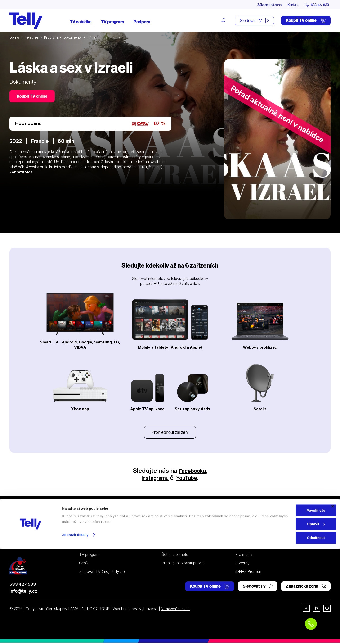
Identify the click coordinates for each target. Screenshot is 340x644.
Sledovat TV (254, 21)
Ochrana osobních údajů (183, 547)
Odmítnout (288, 632)
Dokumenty (76, 38)
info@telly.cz (23, 592)
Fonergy (242, 564)
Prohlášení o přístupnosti (183, 564)
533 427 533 (23, 585)
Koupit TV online (306, 21)
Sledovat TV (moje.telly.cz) (102, 573)
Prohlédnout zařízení (170, 433)
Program (53, 38)
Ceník (84, 564)
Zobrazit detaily (75, 629)
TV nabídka (81, 22)
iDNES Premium (249, 573)
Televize (33, 38)
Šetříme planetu (175, 556)
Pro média (244, 556)
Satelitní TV (172, 539)
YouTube (190, 479)
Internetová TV (175, 530)
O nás (240, 530)
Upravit (289, 619)
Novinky (242, 547)
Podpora (142, 22)
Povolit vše (288, 605)
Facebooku (192, 472)
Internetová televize (96, 530)
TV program (113, 22)
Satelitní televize (93, 539)
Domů (15, 38)
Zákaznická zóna (262, 5)
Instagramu (153, 479)
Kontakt (288, 5)
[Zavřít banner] (333, 601)
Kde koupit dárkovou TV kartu (105, 547)
